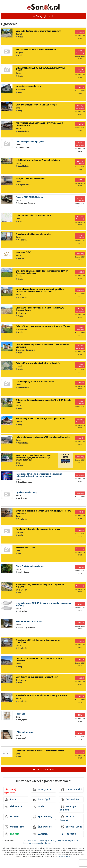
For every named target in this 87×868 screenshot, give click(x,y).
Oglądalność (74, 840)
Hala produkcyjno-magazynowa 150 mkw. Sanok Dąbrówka (43, 437)
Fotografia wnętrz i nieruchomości (31, 179)
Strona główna (29, 840)
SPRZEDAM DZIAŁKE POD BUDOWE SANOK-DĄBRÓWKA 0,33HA (40, 69)
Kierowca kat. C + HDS (26, 548)
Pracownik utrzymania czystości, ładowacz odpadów (40, 751)
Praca (10, 800)
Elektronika (14, 806)
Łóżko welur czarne (25, 732)
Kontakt (48, 843)
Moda (38, 806)
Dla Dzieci (13, 817)
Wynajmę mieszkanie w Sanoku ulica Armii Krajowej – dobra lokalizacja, (43, 512)
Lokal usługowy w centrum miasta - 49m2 (35, 382)
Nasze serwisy (38, 843)
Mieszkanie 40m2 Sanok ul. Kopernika (33, 234)
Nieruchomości (71, 790)
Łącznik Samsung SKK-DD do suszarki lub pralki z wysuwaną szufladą (43, 604)
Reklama (27, 843)
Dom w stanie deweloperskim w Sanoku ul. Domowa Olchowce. (40, 660)
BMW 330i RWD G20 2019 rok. (29, 622)
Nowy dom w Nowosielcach (28, 86)
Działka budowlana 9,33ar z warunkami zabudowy (39, 31)
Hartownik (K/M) (23, 252)
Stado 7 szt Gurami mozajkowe (30, 566)
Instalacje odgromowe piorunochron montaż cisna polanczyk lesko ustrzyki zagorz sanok (39, 475)
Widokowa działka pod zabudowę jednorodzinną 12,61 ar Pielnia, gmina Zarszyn (42, 272)
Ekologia (12, 834)
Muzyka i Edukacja (67, 818)
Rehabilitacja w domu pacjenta (30, 142)
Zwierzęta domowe (68, 808)
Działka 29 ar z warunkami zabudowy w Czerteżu (38, 363)
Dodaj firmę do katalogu (47, 840)
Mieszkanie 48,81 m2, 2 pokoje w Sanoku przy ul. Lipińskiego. (38, 641)
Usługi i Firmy (15, 827)
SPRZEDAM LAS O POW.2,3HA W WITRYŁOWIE (36, 49)
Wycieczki (41, 834)
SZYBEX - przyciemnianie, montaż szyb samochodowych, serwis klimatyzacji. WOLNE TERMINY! (33, 458)
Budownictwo (70, 800)
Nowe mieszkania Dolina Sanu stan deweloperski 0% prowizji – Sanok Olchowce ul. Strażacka (40, 290)
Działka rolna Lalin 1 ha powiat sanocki (34, 216)
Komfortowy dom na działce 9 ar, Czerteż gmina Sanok (41, 419)
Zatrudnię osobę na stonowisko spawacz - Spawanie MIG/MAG (40, 586)
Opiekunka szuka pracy (26, 492)
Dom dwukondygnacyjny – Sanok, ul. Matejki (36, 105)
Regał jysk (21, 714)
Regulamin (63, 840)
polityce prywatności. (66, 856)
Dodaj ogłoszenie (44, 16)
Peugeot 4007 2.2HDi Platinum (30, 197)
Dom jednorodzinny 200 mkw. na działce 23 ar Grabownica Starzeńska (42, 346)
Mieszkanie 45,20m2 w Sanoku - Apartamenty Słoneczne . (42, 695)
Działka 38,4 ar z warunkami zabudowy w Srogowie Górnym (43, 326)
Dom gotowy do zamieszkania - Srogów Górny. (37, 677)
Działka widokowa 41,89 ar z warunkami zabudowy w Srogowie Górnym (40, 309)
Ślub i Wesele (42, 827)
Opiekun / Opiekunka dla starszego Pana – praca (38, 529)
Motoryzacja (42, 790)
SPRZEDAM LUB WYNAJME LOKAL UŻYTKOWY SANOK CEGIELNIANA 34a (39, 124)
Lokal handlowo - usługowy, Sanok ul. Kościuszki (38, 160)
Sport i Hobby (43, 817)
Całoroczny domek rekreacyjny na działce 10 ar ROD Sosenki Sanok (43, 401)
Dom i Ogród (42, 800)
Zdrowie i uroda (71, 827)
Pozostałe (69, 834)
